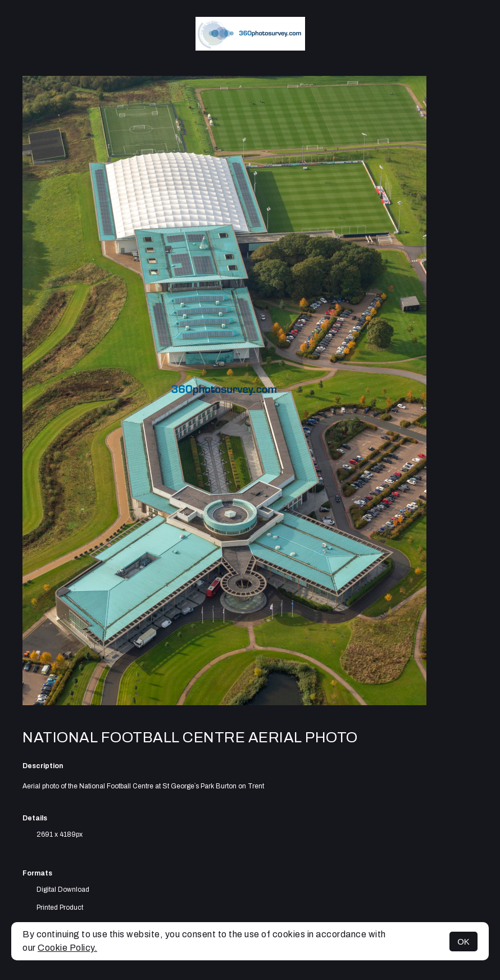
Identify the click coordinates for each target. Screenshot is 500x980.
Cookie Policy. (67, 948)
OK (463, 942)
